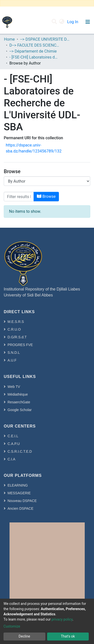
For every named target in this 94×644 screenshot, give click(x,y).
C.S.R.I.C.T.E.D (20, 451)
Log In (73, 22)
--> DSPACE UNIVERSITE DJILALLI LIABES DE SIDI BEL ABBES (45, 39)
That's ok (68, 636)
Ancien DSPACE (20, 508)
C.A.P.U (14, 444)
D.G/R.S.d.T (17, 337)
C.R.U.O (14, 329)
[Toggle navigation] (88, 22)
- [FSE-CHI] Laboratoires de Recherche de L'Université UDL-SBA (34, 57)
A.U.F (12, 360)
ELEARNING (18, 485)
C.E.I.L (13, 436)
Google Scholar (20, 410)
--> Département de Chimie (33, 51)
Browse (46, 196)
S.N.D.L (14, 353)
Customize (12, 626)
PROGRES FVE (20, 345)
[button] (62, 22)
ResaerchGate (19, 402)
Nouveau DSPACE (22, 501)
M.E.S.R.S (16, 322)
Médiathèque (18, 394)
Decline (24, 636)
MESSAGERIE (19, 493)
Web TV (14, 387)
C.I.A (11, 459)
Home (9, 39)
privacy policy (62, 619)
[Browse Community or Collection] (47, 181)
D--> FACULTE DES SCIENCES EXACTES (34, 45)
